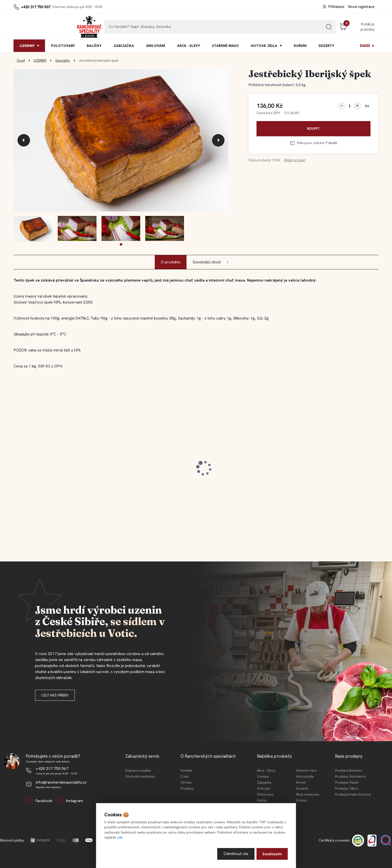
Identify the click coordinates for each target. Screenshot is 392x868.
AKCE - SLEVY (188, 46)
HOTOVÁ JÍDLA (264, 46)
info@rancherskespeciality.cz (61, 782)
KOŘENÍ (300, 46)
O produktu (170, 262)
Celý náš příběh (55, 695)
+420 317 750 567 (36, 7)
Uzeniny (263, 777)
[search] (296, 29)
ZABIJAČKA (124, 46)
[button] (121, 244)
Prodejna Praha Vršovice (353, 794)
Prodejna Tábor (346, 788)
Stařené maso (306, 771)
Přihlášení (336, 7)
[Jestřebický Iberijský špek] (121, 140)
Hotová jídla (305, 777)
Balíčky (262, 800)
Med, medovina (307, 794)
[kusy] (349, 106)
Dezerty (302, 788)
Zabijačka (264, 782)
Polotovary (265, 794)
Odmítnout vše (236, 854)
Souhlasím (272, 854)
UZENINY (27, 46)
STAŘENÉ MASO (225, 46)
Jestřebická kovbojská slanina (232, 471)
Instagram (70, 801)
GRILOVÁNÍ (155, 46)
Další (365, 46)
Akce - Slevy (266, 771)
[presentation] (24, 140)
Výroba (186, 782)
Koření (301, 782)
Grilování (264, 788)
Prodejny (187, 788)
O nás (185, 777)
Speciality (63, 61)
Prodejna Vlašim (347, 782)
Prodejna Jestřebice (350, 777)
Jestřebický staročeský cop (45, 471)
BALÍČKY (94, 46)
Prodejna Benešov (348, 771)
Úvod (21, 61)
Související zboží (212, 262)
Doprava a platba (138, 771)
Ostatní (301, 800)
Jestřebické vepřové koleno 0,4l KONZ (332, 471)
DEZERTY (326, 46)
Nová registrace (361, 7)
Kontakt (186, 771)
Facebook (39, 801)
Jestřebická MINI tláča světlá (138, 471)
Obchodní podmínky (140, 777)
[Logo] (29, 27)
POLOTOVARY (63, 46)
